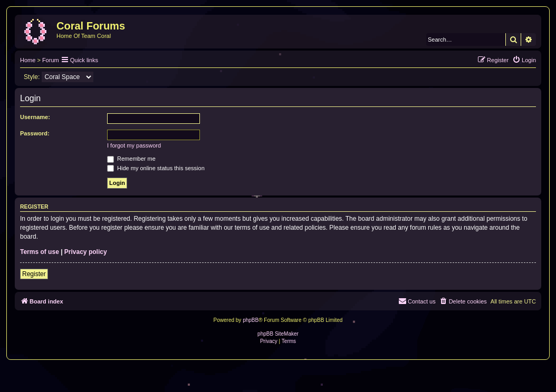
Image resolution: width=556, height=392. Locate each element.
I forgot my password (134, 145)
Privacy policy (86, 252)
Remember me (131, 159)
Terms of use (40, 252)
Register (34, 274)
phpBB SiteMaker (278, 334)
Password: (35, 133)
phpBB (251, 320)
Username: (35, 117)
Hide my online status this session (156, 168)
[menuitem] (524, 60)
